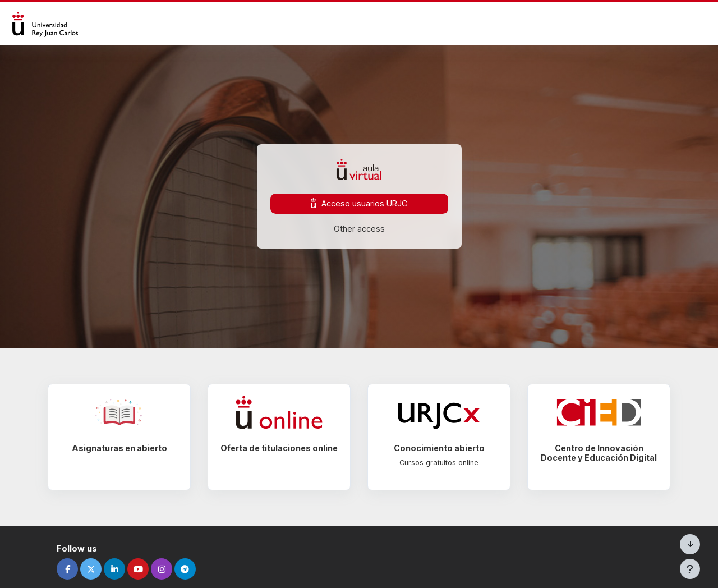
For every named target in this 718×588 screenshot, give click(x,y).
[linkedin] (120, 569)
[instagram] (167, 569)
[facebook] (73, 569)
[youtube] (144, 569)
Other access (359, 229)
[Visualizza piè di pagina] (690, 569)
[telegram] (191, 569)
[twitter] (96, 569)
